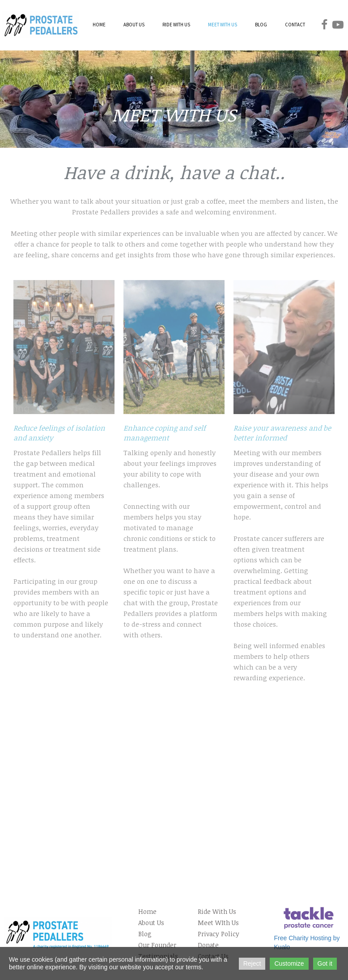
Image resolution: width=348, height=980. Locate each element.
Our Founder (157, 945)
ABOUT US (134, 25)
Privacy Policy (219, 934)
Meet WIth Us (218, 923)
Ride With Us (217, 911)
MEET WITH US (223, 25)
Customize (289, 963)
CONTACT (295, 25)
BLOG (261, 25)
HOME (99, 25)
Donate (208, 945)
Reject (252, 963)
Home (147, 911)
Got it (325, 963)
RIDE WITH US (176, 25)
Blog (145, 934)
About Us (151, 923)
